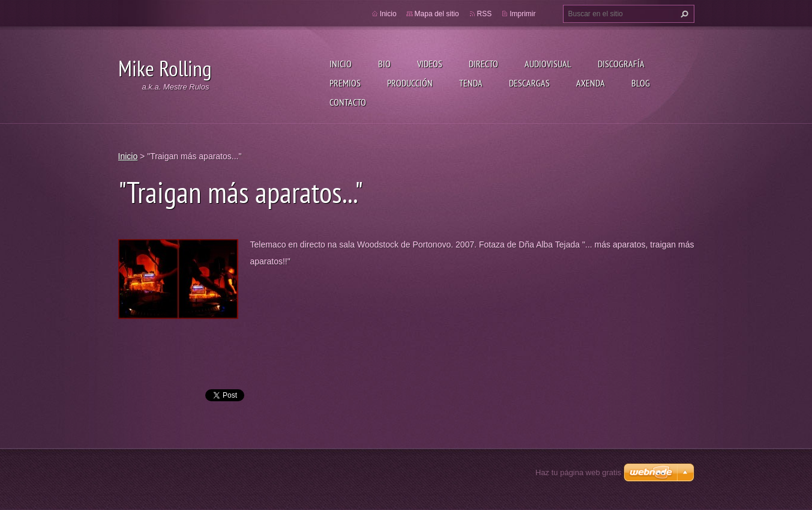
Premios (345, 83)
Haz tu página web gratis (578, 472)
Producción (410, 83)
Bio (384, 64)
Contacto (348, 102)
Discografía (621, 64)
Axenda (591, 83)
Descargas (529, 83)
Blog (641, 83)
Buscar (683, 14)
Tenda (471, 83)
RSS (485, 14)
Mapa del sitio (437, 14)
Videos (430, 64)
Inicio (341, 64)
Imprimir (522, 14)
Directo (483, 64)
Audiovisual (548, 64)
